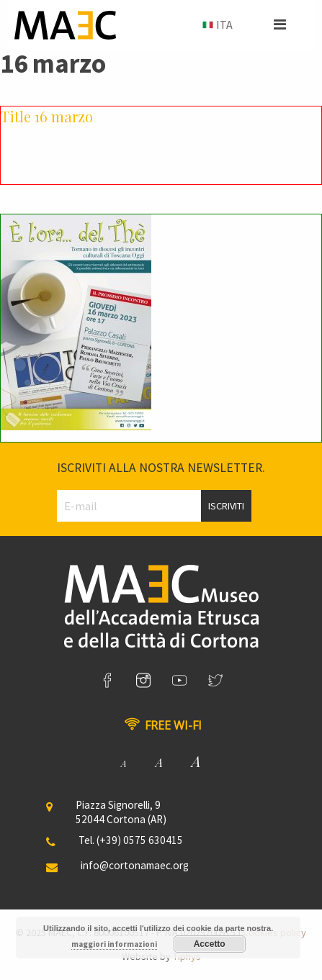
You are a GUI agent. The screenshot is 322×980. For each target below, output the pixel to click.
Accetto (210, 944)
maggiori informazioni (114, 944)
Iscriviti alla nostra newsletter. (161, 468)
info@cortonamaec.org (135, 865)
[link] (107, 681)
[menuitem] (216, 25)
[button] (280, 24)
